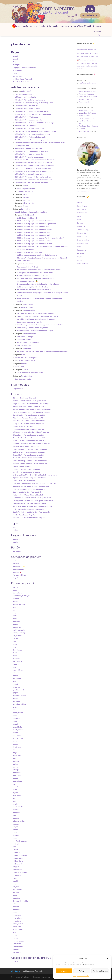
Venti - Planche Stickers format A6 (26, 446)
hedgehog (16, 701)
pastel (15, 790)
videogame (17, 915)
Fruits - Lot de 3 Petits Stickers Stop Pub (28, 495)
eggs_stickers (18, 670)
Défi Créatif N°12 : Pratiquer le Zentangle (30, 137)
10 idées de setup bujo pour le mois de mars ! (34, 241)
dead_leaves (17, 650)
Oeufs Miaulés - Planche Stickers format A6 (29, 438)
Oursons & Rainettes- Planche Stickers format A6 (31, 444)
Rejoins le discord (90, 15)
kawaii (15, 724)
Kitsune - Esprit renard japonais (25, 398)
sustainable (17, 875)
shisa (15, 832)
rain (14, 815)
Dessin (26, 185)
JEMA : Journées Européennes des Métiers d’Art (35, 273)
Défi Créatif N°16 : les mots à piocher (29, 120)
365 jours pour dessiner (26, 189)
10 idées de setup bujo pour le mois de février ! (35, 244)
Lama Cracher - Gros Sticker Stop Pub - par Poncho (32, 498)
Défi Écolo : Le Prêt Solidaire (25, 97)
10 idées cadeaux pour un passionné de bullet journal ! (38, 255)
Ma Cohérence (84, 131)
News (23, 355)
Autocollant (17, 593)
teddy (15, 895)
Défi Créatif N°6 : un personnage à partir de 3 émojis (35, 166)
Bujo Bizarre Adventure (24, 379)
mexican (16, 767)
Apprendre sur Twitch (87, 99)
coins (15, 644)
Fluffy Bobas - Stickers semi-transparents (28, 424)
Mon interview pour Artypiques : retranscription (35, 278)
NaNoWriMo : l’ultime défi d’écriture (29, 148)
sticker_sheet (18, 858)
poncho (16, 804)
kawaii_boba (17, 727)
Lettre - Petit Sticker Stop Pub (24, 481)
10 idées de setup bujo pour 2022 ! (30, 252)
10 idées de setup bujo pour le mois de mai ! (34, 235)
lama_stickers (18, 738)
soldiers (16, 835)
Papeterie (27, 348)
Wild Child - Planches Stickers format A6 (28, 418)
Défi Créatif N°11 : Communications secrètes (32, 151)
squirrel (16, 844)
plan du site (17, 76)
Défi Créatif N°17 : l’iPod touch (26, 117)
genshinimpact (18, 690)
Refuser (82, 971)
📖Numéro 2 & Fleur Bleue (25, 361)
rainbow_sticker (19, 821)
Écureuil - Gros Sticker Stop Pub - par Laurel (29, 503)
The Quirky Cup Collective (88, 126)
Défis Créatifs (26, 91)
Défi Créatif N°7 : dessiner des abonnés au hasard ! (34, 163)
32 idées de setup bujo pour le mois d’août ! (34, 227)
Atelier (26, 370)
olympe (16, 784)
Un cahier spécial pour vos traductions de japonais (36, 319)
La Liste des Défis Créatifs (25, 94)
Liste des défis (29, 203)
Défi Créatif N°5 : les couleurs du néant (29, 174)
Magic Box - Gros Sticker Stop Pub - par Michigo (31, 404)
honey (15, 707)
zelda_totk (17, 949)
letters (15, 744)
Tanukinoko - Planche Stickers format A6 (28, 429)
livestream (17, 747)
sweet (15, 878)
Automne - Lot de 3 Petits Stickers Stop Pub (29, 406)
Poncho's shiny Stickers (22, 466)
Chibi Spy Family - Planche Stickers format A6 (30, 461)
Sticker (15, 850)
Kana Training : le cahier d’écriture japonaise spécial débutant (40, 325)
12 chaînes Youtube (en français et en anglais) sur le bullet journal (42, 258)
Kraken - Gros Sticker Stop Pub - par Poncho (29, 401)
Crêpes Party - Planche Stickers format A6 (28, 435)
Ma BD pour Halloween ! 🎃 (27, 281)
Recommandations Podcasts (28, 267)
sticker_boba (17, 852)
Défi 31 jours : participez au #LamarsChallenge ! (33, 168)
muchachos (17, 773)
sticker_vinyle (18, 861)
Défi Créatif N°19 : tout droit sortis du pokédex (33, 111)
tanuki (15, 881)
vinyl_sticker (17, 918)
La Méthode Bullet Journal (27, 218)
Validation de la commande (23, 82)
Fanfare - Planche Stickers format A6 (26, 469)
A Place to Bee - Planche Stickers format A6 (29, 452)
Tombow (82, 129)
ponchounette (22, 26)
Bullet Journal (29, 215)
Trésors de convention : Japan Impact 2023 (33, 275)
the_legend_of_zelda (20, 901)
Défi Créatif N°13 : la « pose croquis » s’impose (32, 134)
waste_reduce (18, 924)
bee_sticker (17, 613)
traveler (16, 907)
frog (14, 681)
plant (15, 798)
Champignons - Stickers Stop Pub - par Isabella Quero (33, 501)
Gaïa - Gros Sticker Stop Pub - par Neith (28, 492)
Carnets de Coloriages (25, 337)
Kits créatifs (28, 200)
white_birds (17, 927)
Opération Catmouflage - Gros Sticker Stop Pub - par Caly (34, 483)
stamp (15, 847)
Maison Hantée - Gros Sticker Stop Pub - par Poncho (32, 409)
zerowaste (17, 952)
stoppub (16, 867)
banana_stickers (19, 604)
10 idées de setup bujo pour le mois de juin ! (34, 232)
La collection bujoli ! (25, 345)
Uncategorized (27, 376)
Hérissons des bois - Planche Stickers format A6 (31, 432)
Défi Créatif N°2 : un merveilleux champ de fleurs (33, 180)
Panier (15, 73)
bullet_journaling (19, 630)
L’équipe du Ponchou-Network (24, 68)
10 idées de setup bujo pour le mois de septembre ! (36, 224)
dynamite (16, 658)
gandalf (15, 684)
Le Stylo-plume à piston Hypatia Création (33, 287)
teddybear (17, 898)
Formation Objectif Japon (88, 92)
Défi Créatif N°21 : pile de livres (27, 106)
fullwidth (16, 539)
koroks (15, 733)
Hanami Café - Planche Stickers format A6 (28, 455)
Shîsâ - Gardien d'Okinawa (23, 426)
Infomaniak (45, 977)
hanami (16, 698)
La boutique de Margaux (88, 113)
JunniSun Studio (85, 116)
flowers (16, 676)
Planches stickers (19, 575)
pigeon (15, 793)
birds (15, 616)
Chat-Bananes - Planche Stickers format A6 (29, 421)
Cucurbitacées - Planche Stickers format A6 (29, 415)
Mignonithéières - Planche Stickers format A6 (30, 464)
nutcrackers (17, 781)
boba (15, 619)
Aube (15, 590)
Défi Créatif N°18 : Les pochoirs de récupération (33, 114)
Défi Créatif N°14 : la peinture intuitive (29, 128)
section (15, 530)
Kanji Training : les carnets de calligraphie (33, 328)
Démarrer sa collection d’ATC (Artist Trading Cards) (34, 103)
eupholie (16, 673)
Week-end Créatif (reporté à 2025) (30, 373)
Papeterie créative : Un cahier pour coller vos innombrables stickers (43, 351)
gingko (15, 693)
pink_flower (17, 795)
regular (15, 542)
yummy (16, 938)
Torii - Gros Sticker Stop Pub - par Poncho (28, 509)
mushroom (17, 775)
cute (14, 647)
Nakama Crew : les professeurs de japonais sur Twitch (37, 316)
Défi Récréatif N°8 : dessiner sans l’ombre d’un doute (35, 160)
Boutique (97, 26)
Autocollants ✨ (19, 566)
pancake (16, 787)
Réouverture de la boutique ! (26, 358)
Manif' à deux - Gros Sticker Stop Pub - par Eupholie (32, 506)
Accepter (64, 971)
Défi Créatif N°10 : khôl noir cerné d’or (29, 154)
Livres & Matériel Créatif (81, 26)
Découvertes (28, 264)
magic (15, 753)
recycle (15, 827)
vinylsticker (17, 921)
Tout (14, 561)
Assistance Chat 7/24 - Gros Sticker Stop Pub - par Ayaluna (35, 475)
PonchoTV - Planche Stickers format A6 (27, 458)
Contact (98, 32)
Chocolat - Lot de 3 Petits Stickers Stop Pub (29, 518)
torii (14, 904)
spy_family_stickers (20, 841)
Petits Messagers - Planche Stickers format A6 (30, 449)
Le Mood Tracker (23, 261)
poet (14, 801)
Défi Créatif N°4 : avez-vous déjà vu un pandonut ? (34, 171)
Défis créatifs (52, 26)
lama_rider (17, 735)
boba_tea (16, 621)
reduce (15, 830)
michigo (16, 770)
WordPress (25, 977)
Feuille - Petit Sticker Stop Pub (24, 515)
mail (14, 758)
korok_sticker (18, 730)
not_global (17, 551)
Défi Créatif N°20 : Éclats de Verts (27, 108)
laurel (15, 741)
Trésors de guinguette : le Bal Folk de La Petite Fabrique (38, 284)
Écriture (26, 197)
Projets (42, 26)
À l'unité (16, 564)
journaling (17, 718)
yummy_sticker (18, 941)
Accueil (33, 26)
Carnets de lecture (24, 340)
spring (15, 838)
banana (15, 601)
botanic (16, 624)
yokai (15, 935)
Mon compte (17, 70)
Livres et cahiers (30, 334)
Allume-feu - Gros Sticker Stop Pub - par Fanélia (31, 486)
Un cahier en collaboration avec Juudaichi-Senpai (35, 313)
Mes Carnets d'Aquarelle (88, 83)
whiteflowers (18, 929)
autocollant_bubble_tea (21, 596)
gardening (16, 687)
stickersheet (17, 864)
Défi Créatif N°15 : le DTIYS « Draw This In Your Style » (35, 123)
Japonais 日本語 (29, 310)
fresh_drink (17, 678)
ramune (16, 824)
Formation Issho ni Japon (88, 97)
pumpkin (16, 813)
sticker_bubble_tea (20, 855)
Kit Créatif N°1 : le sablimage (26, 126)
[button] (108, 958)
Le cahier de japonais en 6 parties (30, 322)
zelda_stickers (18, 947)
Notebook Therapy (86, 121)
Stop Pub (16, 578)
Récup (26, 206)
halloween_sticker (19, 696)
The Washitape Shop (86, 118)
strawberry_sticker (20, 872)
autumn (16, 599)
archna (15, 587)
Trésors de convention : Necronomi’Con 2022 (34, 290)
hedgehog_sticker (19, 704)
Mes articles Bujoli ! (86, 110)
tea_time (16, 892)
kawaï (15, 721)
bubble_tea (17, 627)
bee (14, 610)
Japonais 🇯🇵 (17, 572)
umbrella (16, 910)
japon (15, 716)
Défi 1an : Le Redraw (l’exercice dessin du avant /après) (36, 131)
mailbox (16, 761)
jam (14, 710)
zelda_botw (17, 944)
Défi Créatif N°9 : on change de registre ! (30, 157)
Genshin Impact (19, 569)
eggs (14, 667)
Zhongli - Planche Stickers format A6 (26, 472)
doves (15, 656)
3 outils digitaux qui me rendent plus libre (31, 212)
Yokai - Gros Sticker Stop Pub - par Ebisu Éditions (31, 412)
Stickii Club (83, 123)
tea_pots (16, 887)
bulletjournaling (19, 633)
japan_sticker (18, 713)
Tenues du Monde (22, 367)
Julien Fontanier (84, 102)
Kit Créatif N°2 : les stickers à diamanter (30, 100)
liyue (14, 750)
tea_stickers (17, 890)
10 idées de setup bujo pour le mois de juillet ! (34, 229)
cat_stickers (17, 636)
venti (15, 912)
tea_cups (16, 884)
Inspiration (64, 26)
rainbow (16, 818)
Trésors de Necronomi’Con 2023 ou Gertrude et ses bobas (39, 270)
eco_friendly (17, 661)
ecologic (16, 664)
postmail (16, 810)
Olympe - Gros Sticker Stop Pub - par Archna (29, 478)
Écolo (25, 194)
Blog (14, 62)
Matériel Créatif (27, 307)
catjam (15, 639)
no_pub (15, 778)
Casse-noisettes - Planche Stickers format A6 (30, 441)
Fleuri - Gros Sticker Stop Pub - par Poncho (29, 489)
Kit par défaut (18, 389)
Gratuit (15, 962)
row (14, 527)
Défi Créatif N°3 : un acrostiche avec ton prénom (33, 177)
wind (15, 932)
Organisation (28, 304)
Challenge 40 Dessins (25, 191)
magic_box (17, 755)
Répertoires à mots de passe (28, 342)
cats (14, 641)
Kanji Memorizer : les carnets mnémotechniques (35, 331)
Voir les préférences (100, 971)
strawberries (17, 870)
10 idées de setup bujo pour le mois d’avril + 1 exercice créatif (40, 238)
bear (14, 607)
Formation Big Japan (86, 94)
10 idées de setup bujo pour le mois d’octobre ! (35, 221)
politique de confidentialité (81, 976)
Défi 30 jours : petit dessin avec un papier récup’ (33, 140)
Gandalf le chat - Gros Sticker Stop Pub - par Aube (31, 512)
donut (15, 653)
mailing (15, 764)
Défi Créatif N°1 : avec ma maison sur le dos (31, 183)
